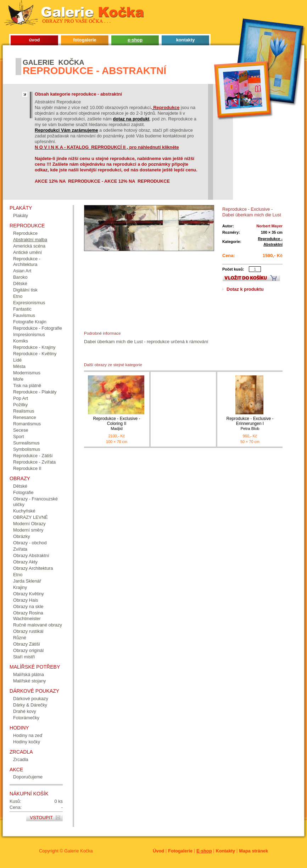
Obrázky (22, 536)
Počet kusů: (233, 269)
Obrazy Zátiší (27, 644)
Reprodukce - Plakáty (35, 392)
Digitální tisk (25, 290)
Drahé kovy (25, 711)
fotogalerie (85, 40)
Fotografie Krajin (30, 322)
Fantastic (22, 309)
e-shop (135, 40)
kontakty (186, 40)
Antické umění (27, 252)
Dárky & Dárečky (30, 705)
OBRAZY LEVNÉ (30, 517)
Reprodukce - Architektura (27, 262)
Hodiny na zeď (28, 735)
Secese (21, 430)
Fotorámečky (26, 718)
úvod (35, 40)
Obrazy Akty (25, 562)
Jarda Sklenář (27, 581)
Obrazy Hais (26, 600)
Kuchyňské (24, 511)
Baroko (20, 277)
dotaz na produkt (131, 119)
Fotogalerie (180, 851)
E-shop (204, 851)
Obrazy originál (28, 650)
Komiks (21, 341)
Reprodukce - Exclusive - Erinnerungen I (250, 424)
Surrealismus (26, 443)
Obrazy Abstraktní (31, 555)
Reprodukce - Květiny (35, 354)
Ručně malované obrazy (38, 625)
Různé (20, 638)
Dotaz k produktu (245, 289)
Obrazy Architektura (33, 568)
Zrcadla (21, 759)
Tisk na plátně (27, 385)
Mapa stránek (253, 851)
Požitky (20, 405)
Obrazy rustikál (28, 631)
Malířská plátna (29, 674)
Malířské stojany (29, 681)
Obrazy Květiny (29, 594)
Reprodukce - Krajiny (34, 347)
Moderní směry (28, 530)
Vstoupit (41, 818)
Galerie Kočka (78, 851)
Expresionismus (29, 303)
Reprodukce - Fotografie (38, 328)
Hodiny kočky (27, 742)
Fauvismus (24, 315)
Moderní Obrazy (29, 524)
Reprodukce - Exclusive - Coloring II (117, 424)
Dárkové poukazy (31, 699)
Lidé (17, 360)
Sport (19, 436)
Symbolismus (27, 449)
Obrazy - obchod (30, 543)
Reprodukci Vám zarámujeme (66, 130)
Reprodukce (25, 233)
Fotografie (23, 492)
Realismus (24, 411)
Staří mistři (24, 657)
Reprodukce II (27, 468)
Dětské (20, 283)
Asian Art (22, 271)
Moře (18, 379)
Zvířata (20, 549)
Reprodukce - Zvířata (34, 462)
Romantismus (27, 424)
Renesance (25, 417)
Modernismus (27, 373)
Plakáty (21, 215)
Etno (18, 296)
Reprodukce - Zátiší (33, 456)
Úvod (158, 851)
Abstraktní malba (30, 240)
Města (19, 366)
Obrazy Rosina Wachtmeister (28, 616)
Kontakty (225, 851)
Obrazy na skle (28, 606)
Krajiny (20, 587)
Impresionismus (29, 334)
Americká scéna (29, 246)
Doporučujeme (28, 777)
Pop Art (21, 398)
